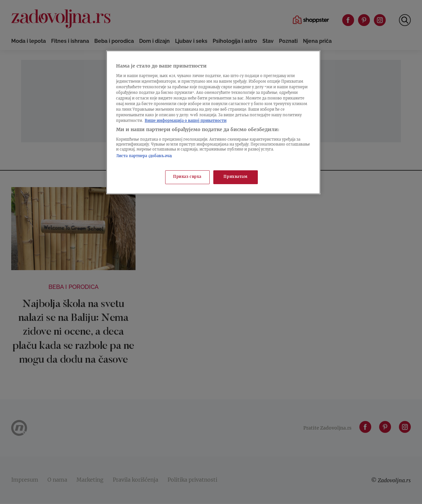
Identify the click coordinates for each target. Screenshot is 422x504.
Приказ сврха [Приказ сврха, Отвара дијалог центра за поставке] (187, 177)
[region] (213, 122)
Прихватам (235, 177)
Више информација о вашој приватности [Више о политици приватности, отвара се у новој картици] (186, 121)
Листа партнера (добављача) (144, 156)
